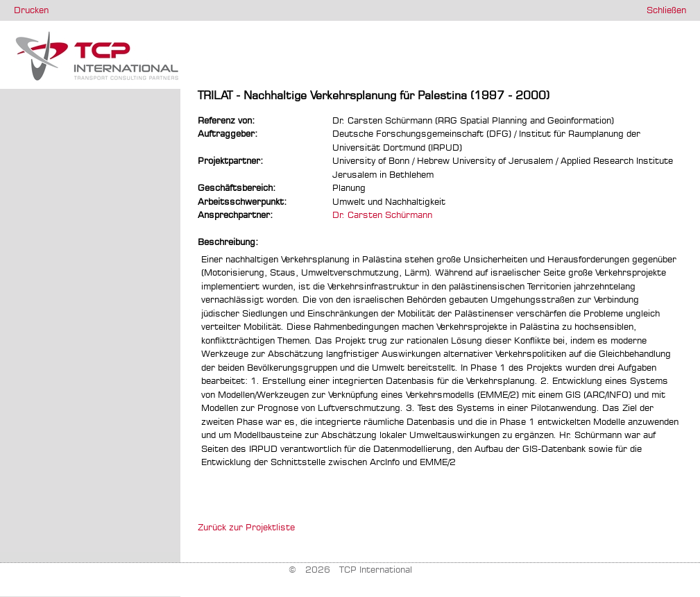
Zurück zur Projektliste (246, 527)
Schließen (666, 10)
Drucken (31, 10)
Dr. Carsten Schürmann (382, 215)
